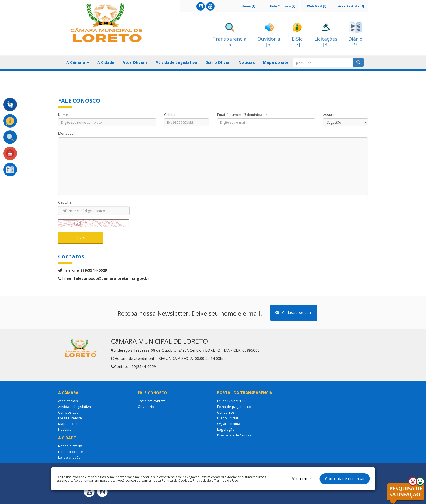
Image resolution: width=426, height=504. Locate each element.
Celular (170, 115)
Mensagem (67, 133)
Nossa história (70, 446)
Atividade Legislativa (176, 62)
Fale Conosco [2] (283, 6)
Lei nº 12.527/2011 (231, 401)
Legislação (226, 429)
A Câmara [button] (78, 62)
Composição (68, 412)
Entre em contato (152, 401)
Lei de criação (69, 457)
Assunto (330, 115)
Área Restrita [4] (351, 6)
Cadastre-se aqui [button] (294, 313)
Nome (63, 115)
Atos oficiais (68, 401)
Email (243, 115)
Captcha (65, 202)
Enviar (81, 237)
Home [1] (248, 6)
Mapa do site (276, 62)
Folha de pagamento (234, 407)
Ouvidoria (146, 407)
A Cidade (106, 62)
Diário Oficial (218, 62)
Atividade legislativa (75, 407)
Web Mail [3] (317, 6)
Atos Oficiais (135, 62)
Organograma (229, 424)
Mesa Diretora (70, 418)
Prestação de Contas (234, 435)
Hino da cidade (71, 452)
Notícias (247, 62)
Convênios (226, 412)
